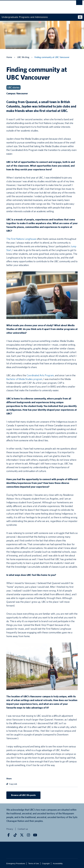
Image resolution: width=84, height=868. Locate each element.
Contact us (23, 829)
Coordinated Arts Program (40, 375)
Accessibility (58, 864)
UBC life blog (23, 57)
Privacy (10, 829)
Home (9, 57)
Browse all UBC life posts (23, 795)
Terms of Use (34, 864)
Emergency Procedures (16, 864)
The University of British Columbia (30, 6)
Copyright (46, 864)
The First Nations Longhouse (21, 239)
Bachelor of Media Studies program (24, 379)
